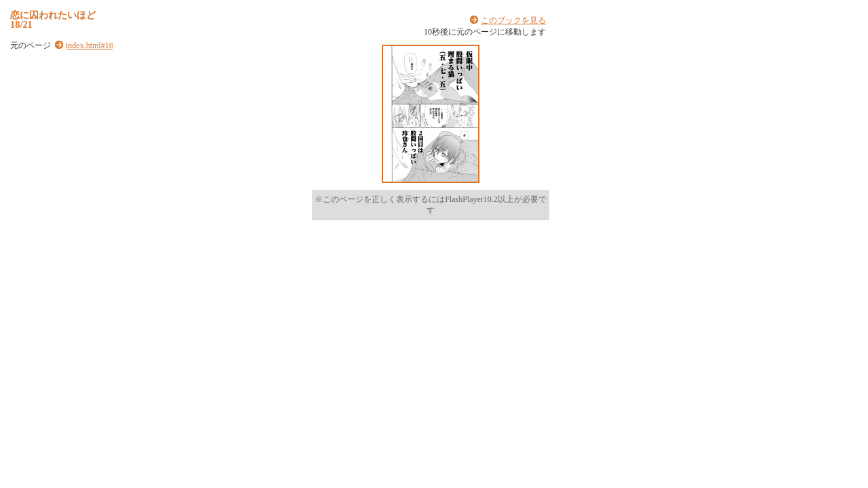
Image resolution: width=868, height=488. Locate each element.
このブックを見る (513, 20)
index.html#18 (90, 45)
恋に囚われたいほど (53, 15)
